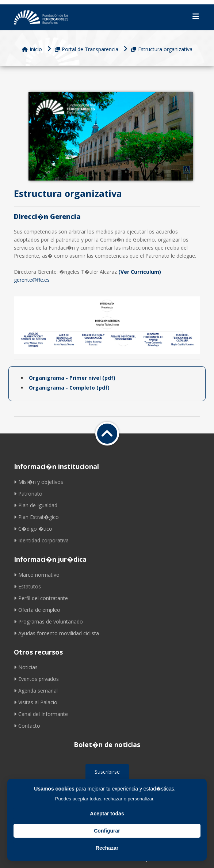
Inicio (32, 49)
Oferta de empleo (37, 610)
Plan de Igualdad (36, 505)
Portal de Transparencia (87, 49)
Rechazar (107, 848)
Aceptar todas (107, 814)
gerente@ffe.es (32, 280)
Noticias (26, 667)
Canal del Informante (41, 714)
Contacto (27, 726)
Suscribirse (107, 772)
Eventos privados (36, 679)
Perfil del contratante (41, 598)
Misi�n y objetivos (39, 482)
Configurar (107, 831)
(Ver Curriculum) (140, 272)
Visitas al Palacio (36, 702)
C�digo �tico (33, 529)
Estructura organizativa (162, 49)
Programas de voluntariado (48, 621)
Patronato (28, 494)
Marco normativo (37, 575)
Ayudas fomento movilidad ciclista (56, 633)
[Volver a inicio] (107, 434)
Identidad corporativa (41, 540)
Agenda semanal (36, 691)
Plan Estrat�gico (36, 517)
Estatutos (27, 586)
